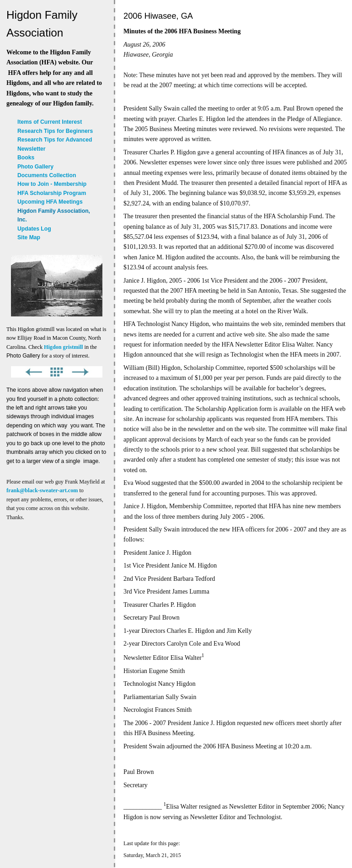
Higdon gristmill (63, 347)
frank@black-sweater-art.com (42, 490)
